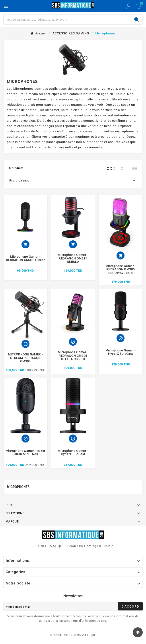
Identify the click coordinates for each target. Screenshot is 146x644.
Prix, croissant (73, 180)
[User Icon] (129, 6)
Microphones (18, 487)
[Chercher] (67, 20)
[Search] (136, 20)
